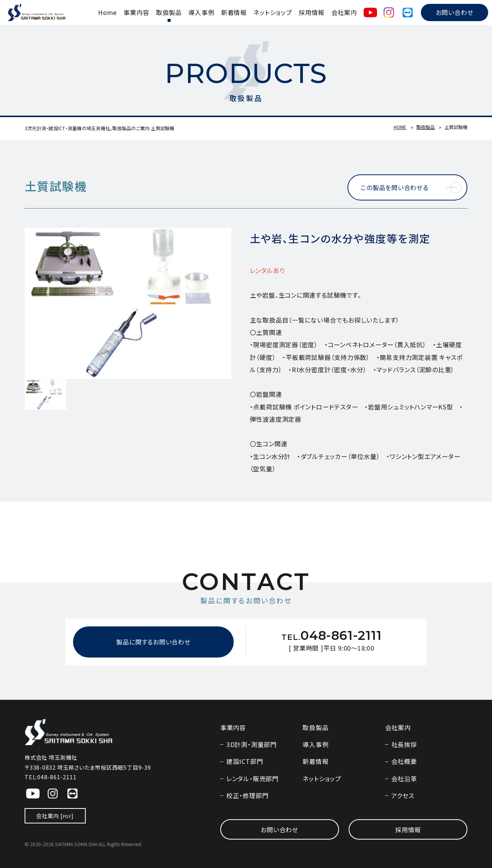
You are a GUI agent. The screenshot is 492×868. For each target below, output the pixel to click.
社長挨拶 (404, 744)
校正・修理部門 (247, 795)
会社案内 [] (55, 816)
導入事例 (201, 12)
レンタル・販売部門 (253, 779)
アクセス (403, 795)
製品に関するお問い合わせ (153, 642)
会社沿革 (404, 779)
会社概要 (404, 761)
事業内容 (136, 12)
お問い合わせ (455, 12)
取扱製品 (169, 12)
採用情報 (312, 12)
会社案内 (344, 12)
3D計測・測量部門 (252, 744)
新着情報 (234, 12)
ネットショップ (273, 12)
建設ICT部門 (245, 761)
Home (107, 12)
